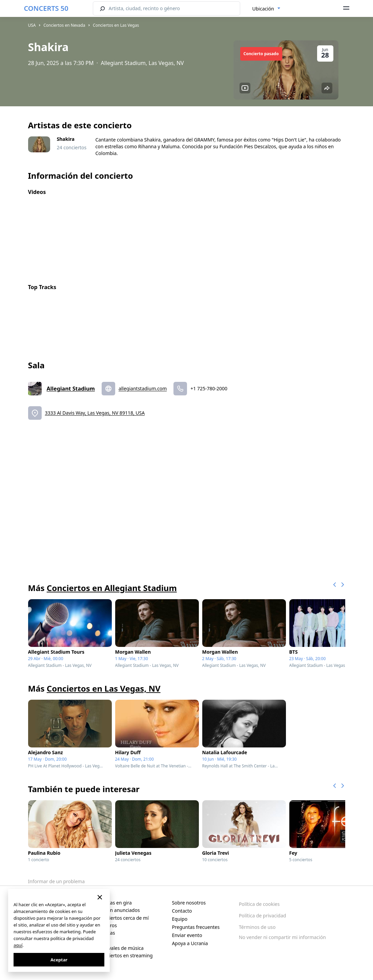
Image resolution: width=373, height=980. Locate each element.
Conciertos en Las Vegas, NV (104, 688)
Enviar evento (187, 935)
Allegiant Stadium (71, 389)
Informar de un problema (57, 881)
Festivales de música (121, 948)
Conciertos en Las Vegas (116, 25)
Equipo (180, 919)
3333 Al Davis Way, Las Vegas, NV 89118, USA (95, 413)
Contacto (182, 911)
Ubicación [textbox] (263, 9)
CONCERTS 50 (46, 8)
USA (32, 25)
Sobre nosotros (189, 903)
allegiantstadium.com (143, 388)
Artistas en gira (115, 903)
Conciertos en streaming (126, 955)
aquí (18, 945)
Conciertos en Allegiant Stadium (112, 588)
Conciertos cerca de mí (123, 918)
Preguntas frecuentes (196, 927)
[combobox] (266, 9)
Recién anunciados (119, 910)
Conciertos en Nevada (64, 25)
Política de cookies (259, 904)
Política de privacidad (263, 916)
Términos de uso (257, 927)
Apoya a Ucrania (190, 943)
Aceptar (59, 960)
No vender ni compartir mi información (282, 937)
